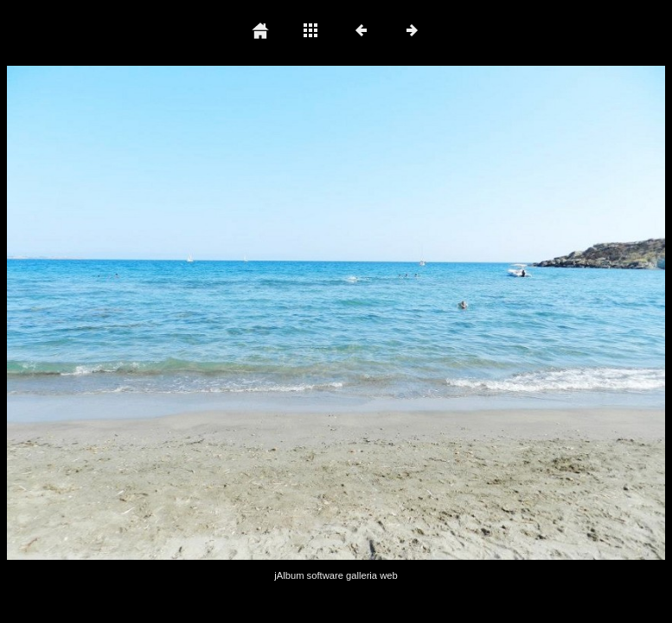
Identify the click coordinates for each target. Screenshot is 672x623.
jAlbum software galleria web (336, 575)
